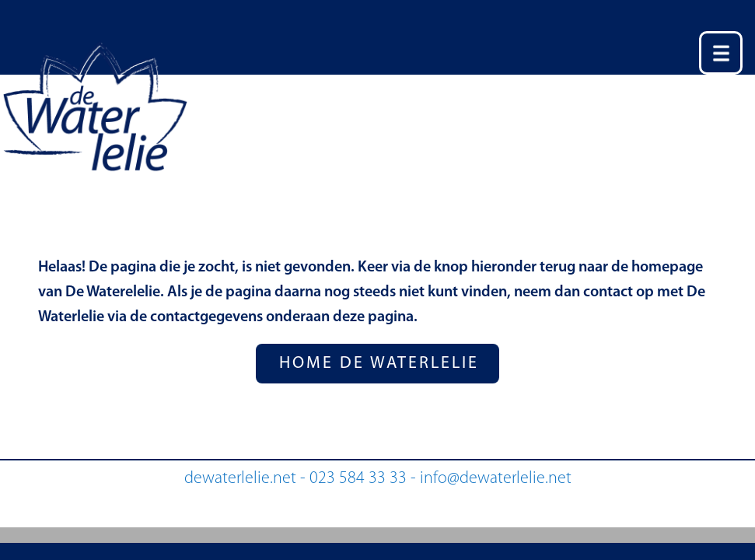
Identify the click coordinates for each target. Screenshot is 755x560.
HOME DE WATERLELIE (379, 364)
